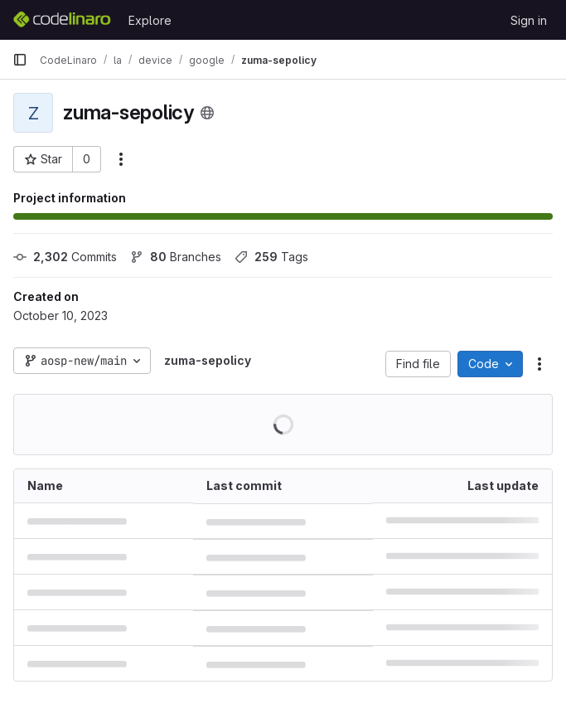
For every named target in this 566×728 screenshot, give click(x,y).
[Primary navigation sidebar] (20, 60)
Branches (176, 257)
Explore (150, 20)
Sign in (529, 20)
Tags (271, 257)
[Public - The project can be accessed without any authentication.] (207, 113)
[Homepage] (62, 20)
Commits (65, 257)
